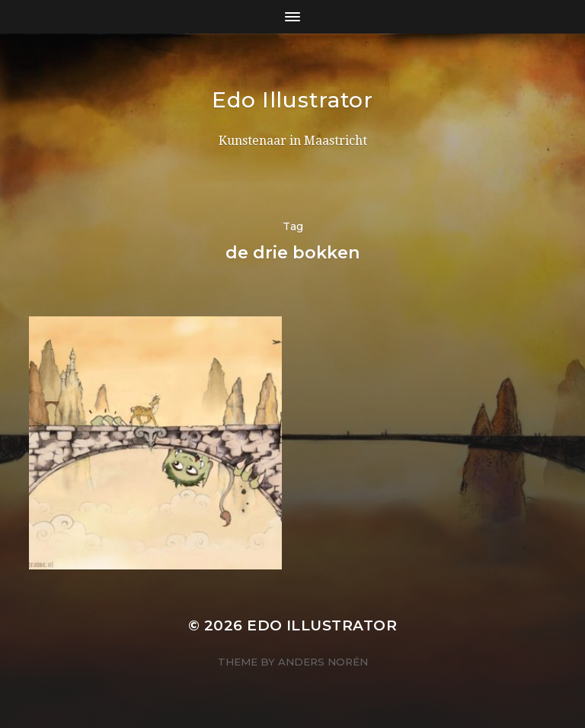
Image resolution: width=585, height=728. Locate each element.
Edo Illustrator (292, 100)
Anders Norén (323, 662)
